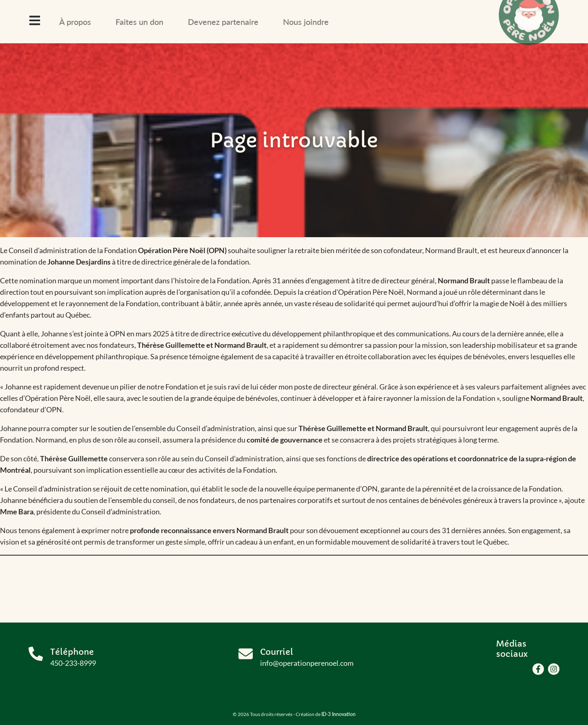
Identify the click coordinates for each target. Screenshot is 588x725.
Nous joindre (306, 22)
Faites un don (139, 22)
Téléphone (72, 652)
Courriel (277, 652)
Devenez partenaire (223, 22)
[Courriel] (246, 654)
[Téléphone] (36, 654)
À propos (75, 22)
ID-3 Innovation (339, 714)
